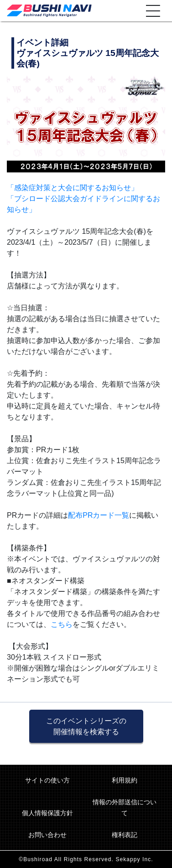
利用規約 (125, 780)
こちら (62, 624)
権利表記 (125, 835)
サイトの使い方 (47, 780)
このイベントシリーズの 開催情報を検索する (86, 726)
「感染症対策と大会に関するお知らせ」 (73, 188)
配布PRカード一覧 (99, 515)
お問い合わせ (47, 835)
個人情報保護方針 (47, 813)
